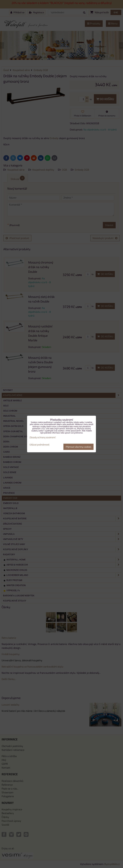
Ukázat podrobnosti (39, 445)
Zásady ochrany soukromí (42, 437)
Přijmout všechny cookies (78, 447)
